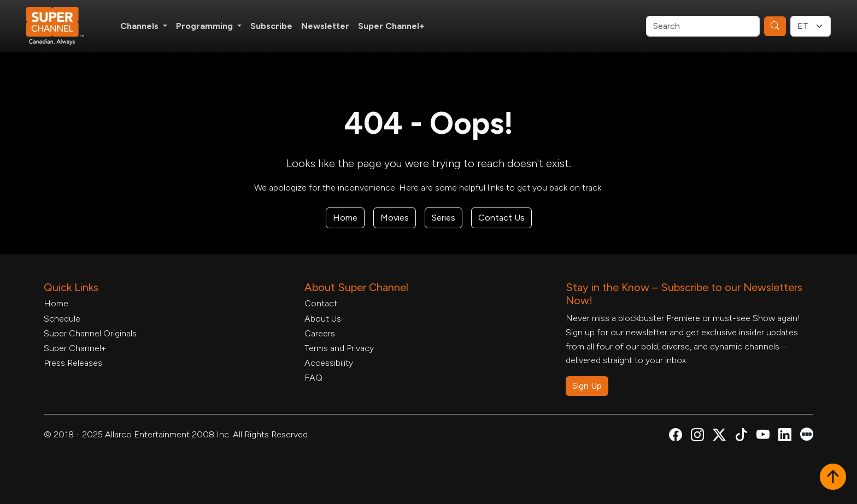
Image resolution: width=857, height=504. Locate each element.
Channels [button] (140, 26)
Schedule (62, 319)
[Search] (703, 26)
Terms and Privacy (339, 348)
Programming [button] (206, 26)
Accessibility (329, 363)
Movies (395, 218)
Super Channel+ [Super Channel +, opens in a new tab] (391, 26)
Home (345, 218)
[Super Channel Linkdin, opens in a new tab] (785, 437)
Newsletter (325, 26)
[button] (833, 478)
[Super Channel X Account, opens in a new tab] (719, 437)
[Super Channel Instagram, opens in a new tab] (697, 437)
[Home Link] (62, 26)
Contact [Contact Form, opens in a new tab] (321, 303)
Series (444, 218)
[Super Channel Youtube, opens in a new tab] (763, 437)
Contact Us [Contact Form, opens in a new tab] (501, 218)
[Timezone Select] (811, 26)
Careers (320, 333)
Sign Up (587, 386)
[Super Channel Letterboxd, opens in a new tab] (807, 433)
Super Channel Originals (90, 333)
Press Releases (73, 363)
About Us (323, 319)
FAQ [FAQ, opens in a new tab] (313, 378)
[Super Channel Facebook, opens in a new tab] (676, 437)
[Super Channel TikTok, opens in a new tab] (741, 437)
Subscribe (271, 26)
